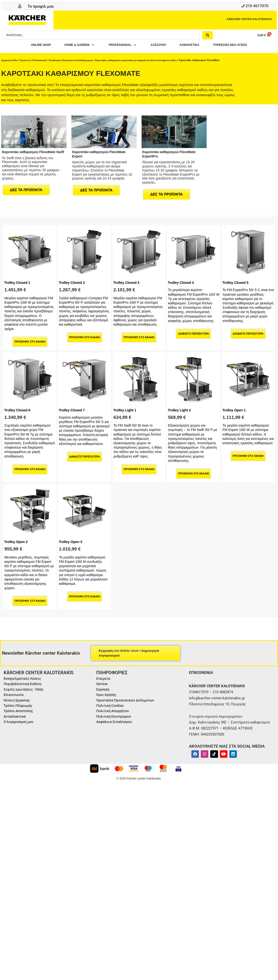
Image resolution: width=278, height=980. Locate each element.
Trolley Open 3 (72, 540)
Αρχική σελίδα (10, 60)
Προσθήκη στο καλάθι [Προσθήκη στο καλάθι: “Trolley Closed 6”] (30, 467)
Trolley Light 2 (181, 408)
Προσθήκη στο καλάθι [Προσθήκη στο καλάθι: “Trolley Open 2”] (30, 599)
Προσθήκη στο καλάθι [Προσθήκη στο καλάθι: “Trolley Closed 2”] (85, 336)
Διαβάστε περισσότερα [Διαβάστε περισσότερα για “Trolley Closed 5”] (248, 332)
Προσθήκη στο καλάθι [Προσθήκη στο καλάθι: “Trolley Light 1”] (139, 467)
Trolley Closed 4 (182, 281)
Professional (42, 60)
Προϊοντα (26, 60)
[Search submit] (207, 36)
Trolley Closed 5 (237, 281)
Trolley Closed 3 (128, 281)
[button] (71, 46)
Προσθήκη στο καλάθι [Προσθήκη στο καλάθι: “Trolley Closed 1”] (30, 340)
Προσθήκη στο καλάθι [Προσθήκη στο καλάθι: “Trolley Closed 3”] (139, 336)
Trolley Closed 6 (19, 408)
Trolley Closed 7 (73, 408)
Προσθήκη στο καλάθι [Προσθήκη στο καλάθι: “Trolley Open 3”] (85, 595)
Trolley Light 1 (126, 408)
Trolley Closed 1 (19, 281)
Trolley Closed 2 (73, 281)
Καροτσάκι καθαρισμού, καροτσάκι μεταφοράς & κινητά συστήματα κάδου (147, 60)
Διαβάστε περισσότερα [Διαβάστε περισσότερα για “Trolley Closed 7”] (84, 455)
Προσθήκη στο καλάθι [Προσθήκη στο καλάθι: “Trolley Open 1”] (248, 454)
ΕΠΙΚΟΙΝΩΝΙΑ (202, 670)
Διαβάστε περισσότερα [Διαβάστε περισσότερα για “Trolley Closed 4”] (194, 332)
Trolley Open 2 (17, 540)
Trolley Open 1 (236, 408)
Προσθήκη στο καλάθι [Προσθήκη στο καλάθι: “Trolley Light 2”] (194, 472)
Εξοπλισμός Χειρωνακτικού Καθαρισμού (76, 60)
